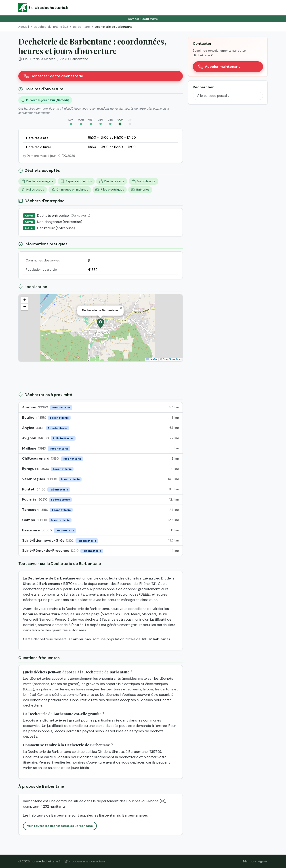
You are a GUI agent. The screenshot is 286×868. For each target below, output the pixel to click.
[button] (101, 323)
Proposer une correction (85, 861)
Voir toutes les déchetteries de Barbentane (60, 826)
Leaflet (152, 359)
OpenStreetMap (172, 359)
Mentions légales (255, 861)
